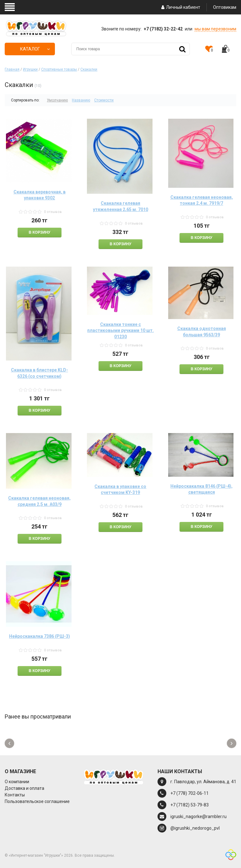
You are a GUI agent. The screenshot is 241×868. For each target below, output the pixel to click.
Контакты (15, 795)
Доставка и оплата (24, 788)
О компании (17, 782)
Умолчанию (57, 100)
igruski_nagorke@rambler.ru (198, 816)
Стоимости (104, 100)
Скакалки (89, 69)
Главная (12, 69)
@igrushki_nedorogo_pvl (195, 828)
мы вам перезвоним (215, 29)
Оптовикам (225, 7)
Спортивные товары (59, 69)
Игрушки (30, 69)
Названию (81, 100)
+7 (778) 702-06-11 (190, 793)
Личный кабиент (180, 7)
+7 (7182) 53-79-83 (190, 805)
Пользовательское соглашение (37, 801)
